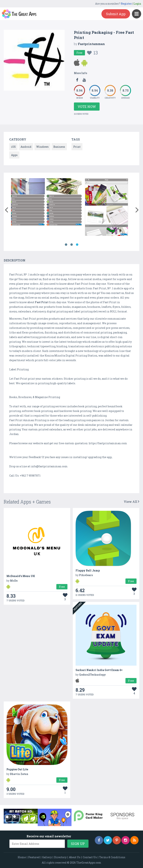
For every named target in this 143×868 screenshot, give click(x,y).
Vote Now (87, 107)
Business (59, 147)
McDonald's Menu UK (21, 576)
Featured (34, 857)
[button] (6, 209)
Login (137, 4)
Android (26, 147)
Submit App (116, 14)
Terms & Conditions (112, 857)
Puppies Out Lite (17, 769)
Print (77, 147)
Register (126, 4)
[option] (46, 203)
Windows (42, 147)
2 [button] (71, 245)
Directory (60, 857)
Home (22, 857)
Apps (14, 155)
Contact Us (90, 857)
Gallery (47, 857)
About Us (75, 857)
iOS (13, 147)
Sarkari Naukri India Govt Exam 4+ (99, 670)
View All (132, 502)
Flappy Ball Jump (88, 570)
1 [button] (66, 245)
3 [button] (77, 245)
